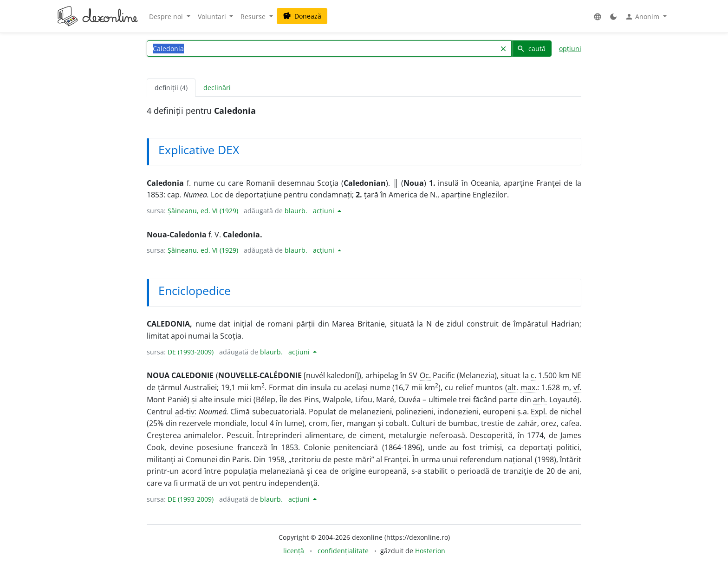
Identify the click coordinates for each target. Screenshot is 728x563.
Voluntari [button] (213, 16)
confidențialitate (343, 551)
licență (294, 551)
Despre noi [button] (167, 16)
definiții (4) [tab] (171, 88)
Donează (302, 16)
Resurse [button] (254, 16)
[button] (598, 16)
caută (531, 49)
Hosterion (430, 551)
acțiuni (325, 211)
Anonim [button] (643, 17)
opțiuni (570, 49)
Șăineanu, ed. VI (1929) (203, 211)
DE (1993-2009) (191, 352)
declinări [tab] (217, 88)
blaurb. (296, 211)
